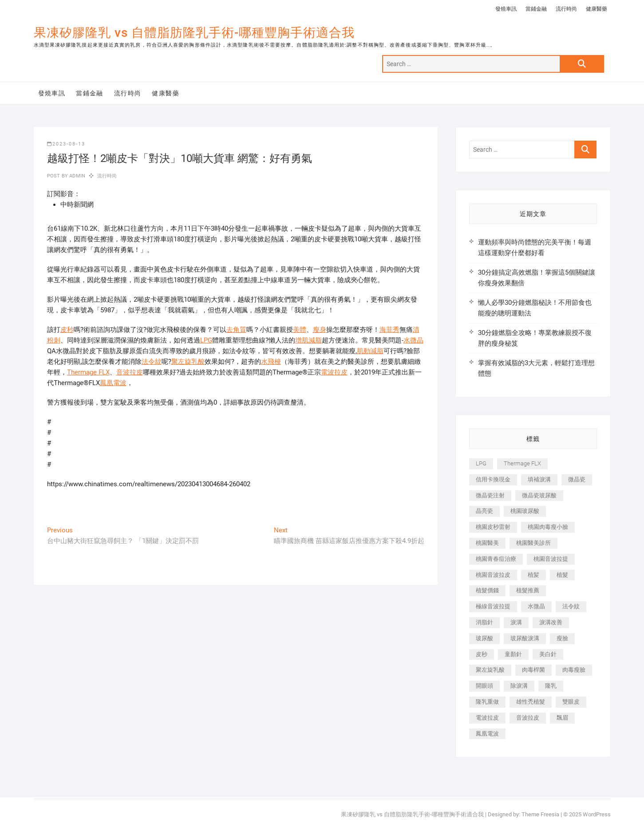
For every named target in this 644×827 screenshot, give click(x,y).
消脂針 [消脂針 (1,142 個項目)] (484, 622)
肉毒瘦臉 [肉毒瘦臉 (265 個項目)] (574, 670)
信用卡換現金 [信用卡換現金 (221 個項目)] (493, 479)
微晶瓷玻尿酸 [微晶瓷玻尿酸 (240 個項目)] (539, 495)
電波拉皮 (334, 372)
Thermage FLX (88, 372)
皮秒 (67, 330)
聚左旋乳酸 (188, 362)
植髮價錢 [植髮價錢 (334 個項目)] (487, 590)
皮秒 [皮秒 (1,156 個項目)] (482, 654)
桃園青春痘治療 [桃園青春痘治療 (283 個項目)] (496, 559)
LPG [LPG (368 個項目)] (481, 463)
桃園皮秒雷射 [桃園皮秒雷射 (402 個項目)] (493, 527)
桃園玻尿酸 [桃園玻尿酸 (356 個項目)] (525, 511)
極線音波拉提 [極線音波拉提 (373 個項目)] (493, 606)
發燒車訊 (506, 9)
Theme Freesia (540, 814)
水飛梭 (271, 362)
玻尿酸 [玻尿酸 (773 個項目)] (484, 638)
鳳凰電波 (113, 383)
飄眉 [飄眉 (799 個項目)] (562, 718)
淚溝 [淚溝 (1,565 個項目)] (516, 622)
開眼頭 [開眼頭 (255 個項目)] (484, 686)
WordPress (597, 814)
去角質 (236, 330)
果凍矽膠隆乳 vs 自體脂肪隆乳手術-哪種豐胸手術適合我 (194, 33)
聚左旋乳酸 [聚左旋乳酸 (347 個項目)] (490, 670)
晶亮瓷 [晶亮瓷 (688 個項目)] (484, 511)
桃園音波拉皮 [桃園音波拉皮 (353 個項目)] (493, 575)
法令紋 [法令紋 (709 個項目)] (571, 606)
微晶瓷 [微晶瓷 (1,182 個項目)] (577, 479)
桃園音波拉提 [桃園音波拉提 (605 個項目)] (551, 559)
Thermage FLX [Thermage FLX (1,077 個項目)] (522, 463)
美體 (300, 330)
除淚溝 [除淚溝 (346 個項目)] (519, 686)
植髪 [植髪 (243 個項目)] (533, 575)
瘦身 (320, 330)
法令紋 (152, 362)
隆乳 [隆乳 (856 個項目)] (551, 686)
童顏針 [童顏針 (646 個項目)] (513, 654)
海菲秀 (389, 330)
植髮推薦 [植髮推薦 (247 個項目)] (528, 590)
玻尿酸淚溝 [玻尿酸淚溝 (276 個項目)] (525, 638)
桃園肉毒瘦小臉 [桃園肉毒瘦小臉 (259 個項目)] (548, 527)
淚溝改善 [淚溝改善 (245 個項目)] (551, 622)
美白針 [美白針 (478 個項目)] (548, 654)
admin (77, 176)
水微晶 (413, 340)
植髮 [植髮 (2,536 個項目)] (562, 575)
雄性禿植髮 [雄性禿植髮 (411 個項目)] (531, 702)
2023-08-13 (66, 144)
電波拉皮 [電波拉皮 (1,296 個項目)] (487, 718)
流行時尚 (566, 9)
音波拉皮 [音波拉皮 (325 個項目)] (528, 718)
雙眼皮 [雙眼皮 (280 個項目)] (571, 702)
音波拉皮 (130, 372)
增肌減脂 (308, 340)
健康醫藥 (597, 9)
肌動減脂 (370, 351)
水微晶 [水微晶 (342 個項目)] (536, 606)
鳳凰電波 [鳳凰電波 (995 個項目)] (487, 734)
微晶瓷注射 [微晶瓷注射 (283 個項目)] (490, 495)
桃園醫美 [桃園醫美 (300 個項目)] (487, 543)
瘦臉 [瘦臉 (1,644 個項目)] (562, 638)
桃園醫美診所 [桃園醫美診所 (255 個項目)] (533, 543)
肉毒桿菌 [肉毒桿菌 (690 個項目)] (533, 670)
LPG (206, 340)
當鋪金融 (536, 9)
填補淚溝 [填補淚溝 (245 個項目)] (539, 479)
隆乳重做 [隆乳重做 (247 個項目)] (487, 702)
